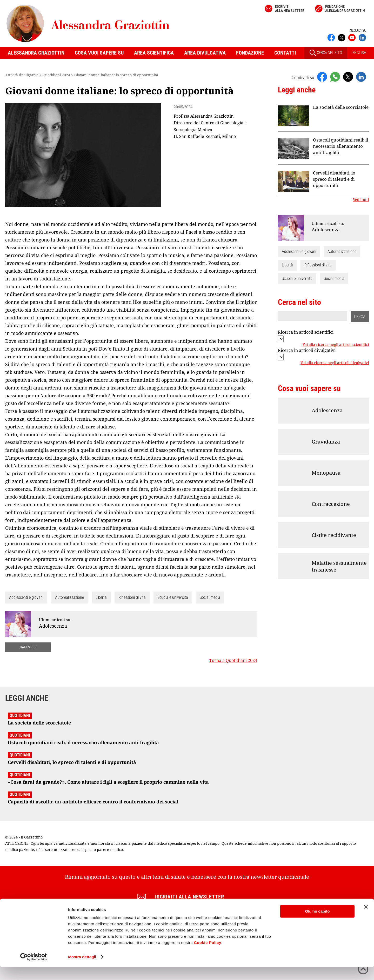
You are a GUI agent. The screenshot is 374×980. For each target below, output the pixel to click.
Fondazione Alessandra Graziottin (345, 9)
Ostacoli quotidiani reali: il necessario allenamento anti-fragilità (340, 146)
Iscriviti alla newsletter (290, 9)
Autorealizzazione (69, 597)
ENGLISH (359, 53)
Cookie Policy (208, 955)
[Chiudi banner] (366, 920)
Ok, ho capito (317, 924)
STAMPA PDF (28, 647)
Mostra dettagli (82, 970)
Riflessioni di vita (132, 597)
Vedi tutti (361, 200)
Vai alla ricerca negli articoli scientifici (336, 345)
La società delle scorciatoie (341, 107)
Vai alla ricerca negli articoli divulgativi (335, 363)
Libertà (101, 597)
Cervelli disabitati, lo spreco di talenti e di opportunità (334, 179)
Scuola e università (173, 597)
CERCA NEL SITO (326, 53)
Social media (210, 597)
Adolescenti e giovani (26, 597)
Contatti (285, 53)
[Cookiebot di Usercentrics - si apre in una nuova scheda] (34, 970)
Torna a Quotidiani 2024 (233, 660)
